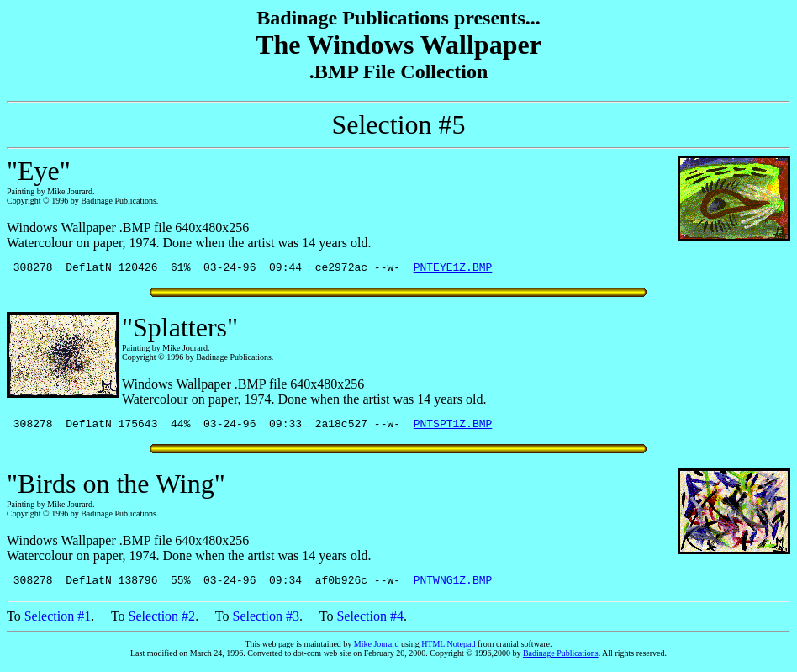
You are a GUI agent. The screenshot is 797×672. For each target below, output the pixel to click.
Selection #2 (162, 624)
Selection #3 (267, 624)
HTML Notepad (448, 651)
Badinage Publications (561, 661)
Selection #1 (58, 624)
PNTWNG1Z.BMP (453, 587)
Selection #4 (370, 624)
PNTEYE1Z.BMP (453, 269)
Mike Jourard (377, 651)
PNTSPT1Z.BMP (453, 428)
